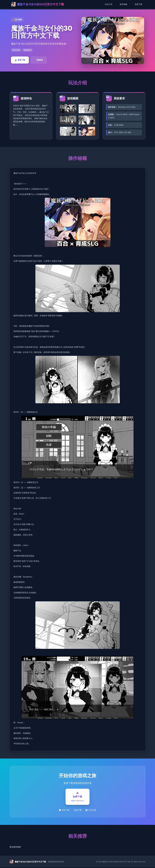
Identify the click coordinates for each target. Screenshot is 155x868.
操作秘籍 (123, 4)
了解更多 (39, 60)
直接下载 (138, 4)
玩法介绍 (108, 4)
